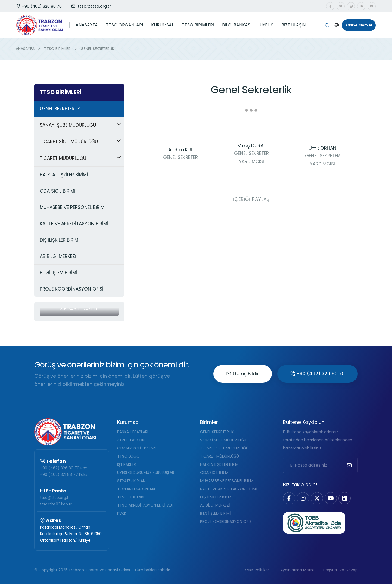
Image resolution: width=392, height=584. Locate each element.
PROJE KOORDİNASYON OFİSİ (226, 521)
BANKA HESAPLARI (133, 432)
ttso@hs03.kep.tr (56, 504)
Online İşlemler (357, 25)
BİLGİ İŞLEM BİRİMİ (215, 513)
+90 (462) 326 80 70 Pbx (63, 468)
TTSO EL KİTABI (131, 497)
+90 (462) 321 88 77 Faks (64, 474)
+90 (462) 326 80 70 (39, 6)
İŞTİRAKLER (127, 464)
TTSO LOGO (128, 456)
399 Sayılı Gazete (79, 309)
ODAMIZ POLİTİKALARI (136, 448)
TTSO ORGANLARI (125, 25)
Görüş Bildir (243, 374)
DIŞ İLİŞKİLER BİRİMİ (216, 497)
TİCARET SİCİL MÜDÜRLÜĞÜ (224, 448)
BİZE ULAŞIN (293, 25)
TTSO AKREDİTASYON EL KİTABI (145, 505)
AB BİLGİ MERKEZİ (215, 505)
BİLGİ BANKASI (237, 25)
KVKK (122, 513)
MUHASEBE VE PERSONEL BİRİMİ (227, 481)
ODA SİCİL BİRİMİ (215, 473)
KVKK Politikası (258, 570)
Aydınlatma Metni (297, 570)
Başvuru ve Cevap (341, 570)
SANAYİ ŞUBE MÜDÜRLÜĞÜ (223, 440)
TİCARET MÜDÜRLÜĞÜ (220, 456)
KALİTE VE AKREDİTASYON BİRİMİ (228, 489)
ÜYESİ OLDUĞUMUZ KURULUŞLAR (146, 473)
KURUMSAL (162, 25)
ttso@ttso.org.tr (55, 498)
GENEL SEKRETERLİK (217, 432)
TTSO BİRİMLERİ (198, 25)
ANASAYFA (87, 25)
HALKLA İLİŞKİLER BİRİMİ (220, 464)
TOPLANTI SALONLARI (136, 489)
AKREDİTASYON (131, 440)
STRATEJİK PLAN (131, 481)
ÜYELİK (266, 25)
